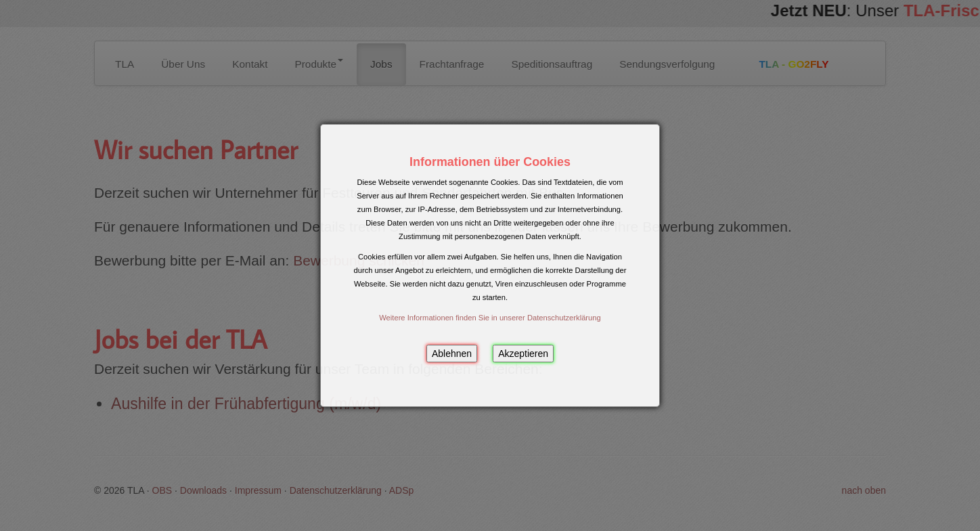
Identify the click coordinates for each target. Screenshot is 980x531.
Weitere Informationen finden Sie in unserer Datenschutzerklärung (490, 318)
